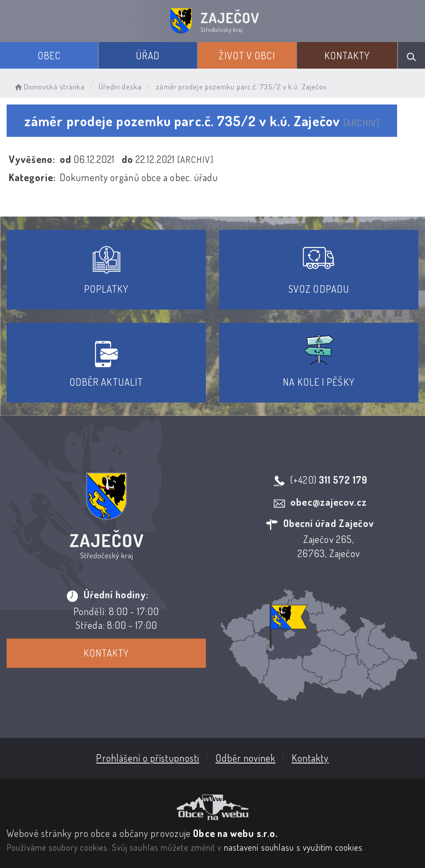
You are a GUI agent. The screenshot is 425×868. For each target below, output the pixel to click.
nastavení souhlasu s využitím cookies (294, 847)
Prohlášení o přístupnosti (148, 758)
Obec (49, 55)
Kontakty (347, 55)
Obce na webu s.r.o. (235, 833)
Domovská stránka (49, 87)
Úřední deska (120, 87)
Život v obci (247, 55)
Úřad (148, 55)
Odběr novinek (245, 758)
